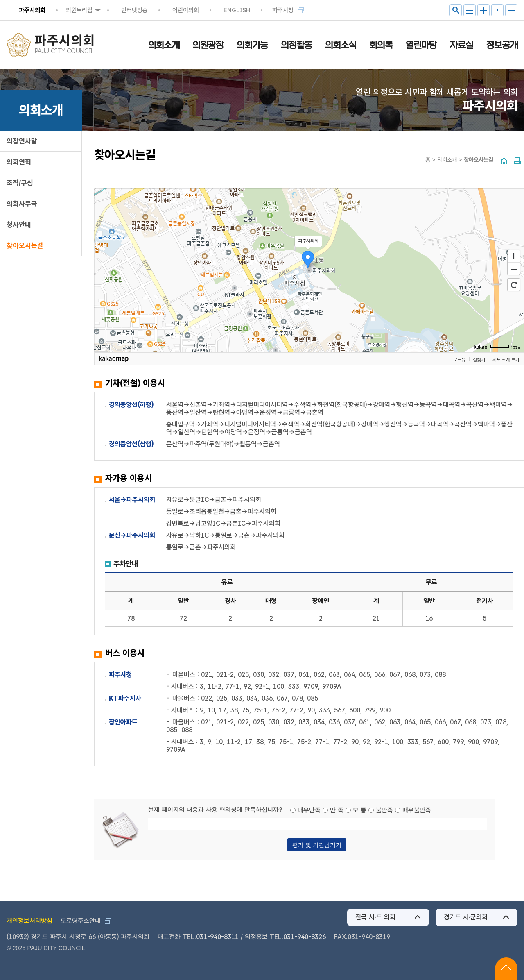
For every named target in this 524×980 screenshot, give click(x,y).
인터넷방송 (134, 10)
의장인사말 (22, 141)
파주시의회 (32, 10)
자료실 (462, 45)
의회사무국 (22, 204)
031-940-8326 (305, 937)
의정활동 (296, 45)
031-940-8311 (217, 937)
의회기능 (252, 45)
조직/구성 (20, 183)
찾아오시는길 (25, 245)
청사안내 (19, 225)
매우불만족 (417, 810)
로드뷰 (459, 359)
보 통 (360, 810)
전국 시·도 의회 (375, 917)
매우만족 (309, 810)
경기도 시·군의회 (466, 917)
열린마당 (421, 45)
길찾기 (479, 359)
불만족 (384, 810)
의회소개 (164, 45)
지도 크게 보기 (506, 359)
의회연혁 (19, 162)
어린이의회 (186, 10)
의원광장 (208, 45)
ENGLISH (237, 10)
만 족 (337, 810)
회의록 (381, 45)
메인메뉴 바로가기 (262, 1)
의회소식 (341, 45)
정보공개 (502, 45)
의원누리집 (79, 10)
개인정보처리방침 (29, 921)
